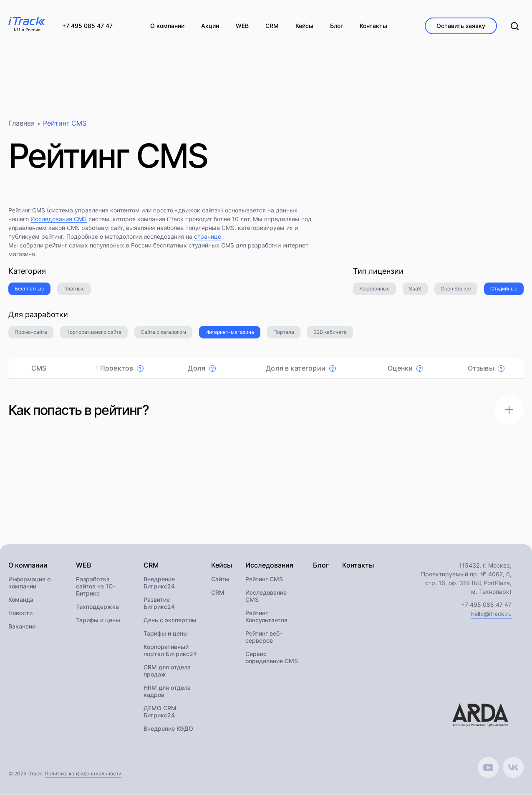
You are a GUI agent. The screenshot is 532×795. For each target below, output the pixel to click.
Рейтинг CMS (264, 579)
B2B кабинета (330, 332)
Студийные (504, 289)
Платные (74, 289)
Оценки (405, 368)
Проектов (122, 368)
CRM (218, 593)
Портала (284, 332)
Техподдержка (97, 607)
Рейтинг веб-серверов (264, 637)
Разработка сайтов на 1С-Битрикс (96, 587)
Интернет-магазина (230, 332)
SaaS (415, 289)
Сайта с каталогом (163, 332)
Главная (21, 124)
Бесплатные (29, 289)
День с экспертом (170, 620)
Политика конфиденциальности (83, 774)
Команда (21, 600)
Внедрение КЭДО (168, 729)
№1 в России (27, 30)
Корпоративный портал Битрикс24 (170, 651)
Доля (202, 368)
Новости (20, 613)
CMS (39, 368)
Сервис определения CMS (272, 658)
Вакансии (22, 627)
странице (208, 237)
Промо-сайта (31, 332)
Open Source (456, 289)
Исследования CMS (59, 219)
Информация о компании (29, 583)
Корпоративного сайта (94, 332)
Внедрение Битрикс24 (159, 583)
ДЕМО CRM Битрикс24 (160, 712)
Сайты (220, 579)
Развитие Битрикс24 (159, 603)
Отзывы (486, 368)
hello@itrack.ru (491, 614)
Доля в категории (301, 368)
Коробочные (374, 289)
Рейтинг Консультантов (266, 617)
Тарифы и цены (98, 620)
